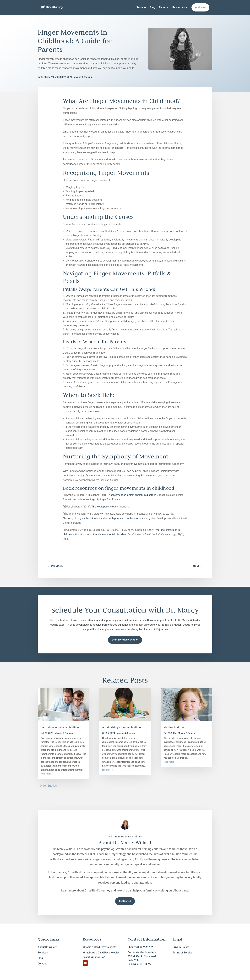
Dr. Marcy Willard (49, 77)
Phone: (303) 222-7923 (141, 947)
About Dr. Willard (47, 947)
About (162, 7)
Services (141, 7)
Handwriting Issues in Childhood (122, 727)
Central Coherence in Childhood (61, 727)
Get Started (125, 901)
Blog (152, 7)
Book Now (200, 7)
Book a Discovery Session (125, 640)
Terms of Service (182, 953)
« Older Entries (47, 786)
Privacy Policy (181, 947)
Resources (179, 7)
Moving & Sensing (83, 77)
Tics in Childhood (174, 727)
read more (46, 774)
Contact (42, 964)
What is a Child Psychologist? (100, 947)
